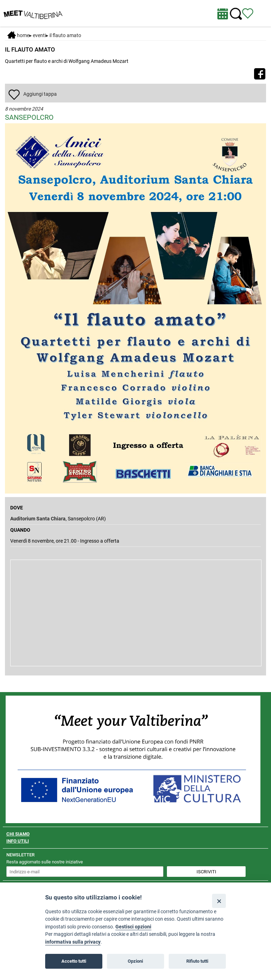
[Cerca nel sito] (236, 14)
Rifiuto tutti (197, 961)
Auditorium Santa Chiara (38, 519)
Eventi (39, 35)
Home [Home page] (18, 35)
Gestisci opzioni (133, 927)
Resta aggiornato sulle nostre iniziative (45, 862)
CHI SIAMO (18, 834)
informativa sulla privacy (73, 942)
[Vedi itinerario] (248, 13)
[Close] (219, 901)
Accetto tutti (74, 961)
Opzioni (135, 961)
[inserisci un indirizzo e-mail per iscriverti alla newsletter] (85, 872)
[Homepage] (33, 13)
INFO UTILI (18, 841)
